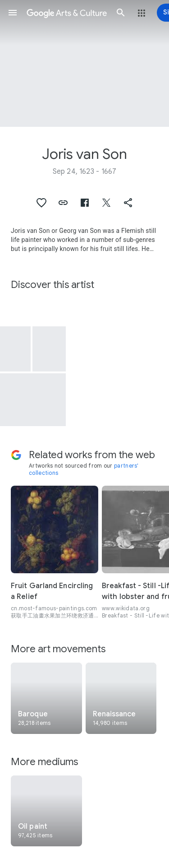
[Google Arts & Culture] (67, 13)
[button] (13, 13)
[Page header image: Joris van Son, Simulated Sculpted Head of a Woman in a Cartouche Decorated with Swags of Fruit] (84, 63)
